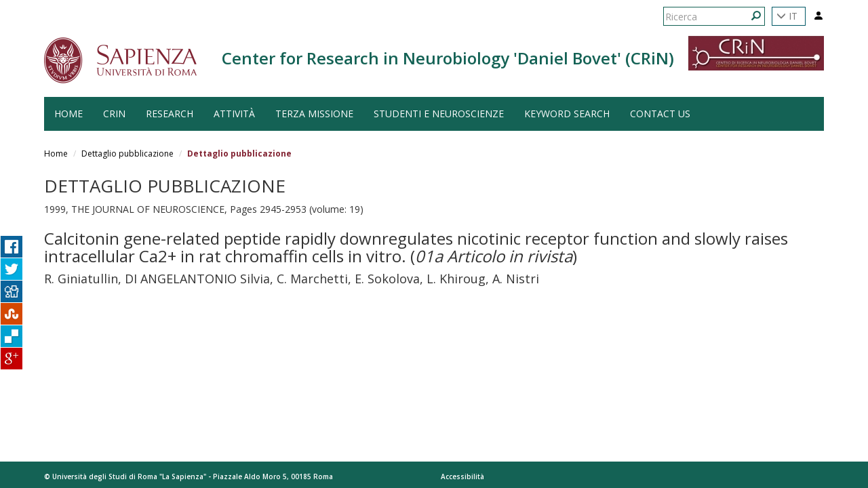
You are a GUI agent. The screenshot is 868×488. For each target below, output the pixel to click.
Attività (234, 114)
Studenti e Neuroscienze (439, 114)
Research (170, 114)
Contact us (660, 114)
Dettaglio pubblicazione (127, 154)
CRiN (114, 114)
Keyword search (567, 114)
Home (56, 154)
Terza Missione (314, 114)
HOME (68, 114)
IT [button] (787, 16)
